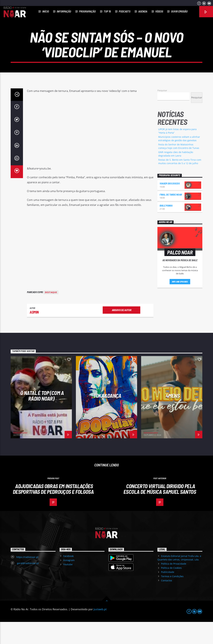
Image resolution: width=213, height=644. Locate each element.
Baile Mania (166, 228)
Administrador (20, 455)
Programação (87, 11)
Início (46, 11)
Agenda (143, 11)
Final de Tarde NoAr (171, 217)
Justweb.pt (100, 631)
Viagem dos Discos (170, 205)
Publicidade (168, 594)
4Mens (173, 418)
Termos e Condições (172, 598)
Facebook (68, 578)
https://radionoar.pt (27, 579)
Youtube (68, 586)
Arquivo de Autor (122, 332)
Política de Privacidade (174, 586)
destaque (51, 314)
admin (34, 334)
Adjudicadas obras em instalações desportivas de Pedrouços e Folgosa (53, 511)
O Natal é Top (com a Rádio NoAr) (42, 418)
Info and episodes (180, 304)
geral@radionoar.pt (28, 585)
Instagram (69, 582)
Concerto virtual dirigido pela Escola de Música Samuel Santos (160, 511)
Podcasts (125, 11)
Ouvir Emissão (179, 11)
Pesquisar (162, 112)
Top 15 (107, 11)
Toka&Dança (107, 418)
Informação (64, 11)
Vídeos (159, 11)
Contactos (167, 603)
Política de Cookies (171, 590)
